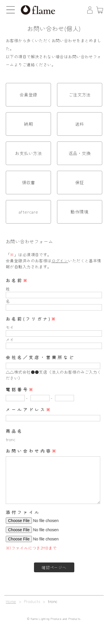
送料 (80, 124)
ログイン (60, 261)
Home (11, 601)
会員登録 (29, 95)
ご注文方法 (80, 95)
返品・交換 (80, 153)
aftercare (29, 212)
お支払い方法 (28, 153)
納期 (28, 124)
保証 (80, 182)
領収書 (29, 182)
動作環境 (79, 212)
